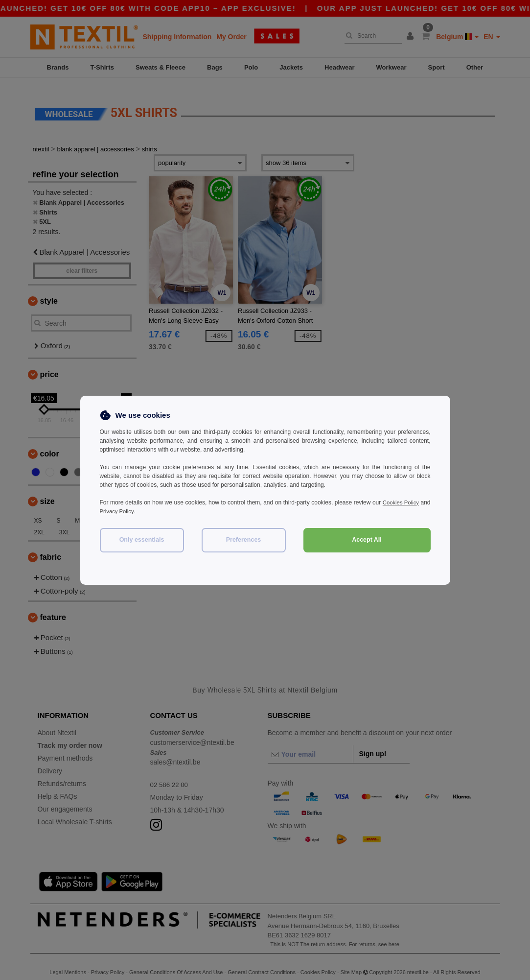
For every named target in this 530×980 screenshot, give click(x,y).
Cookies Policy (411, 502)
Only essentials (142, 540)
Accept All (367, 540)
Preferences (244, 540)
